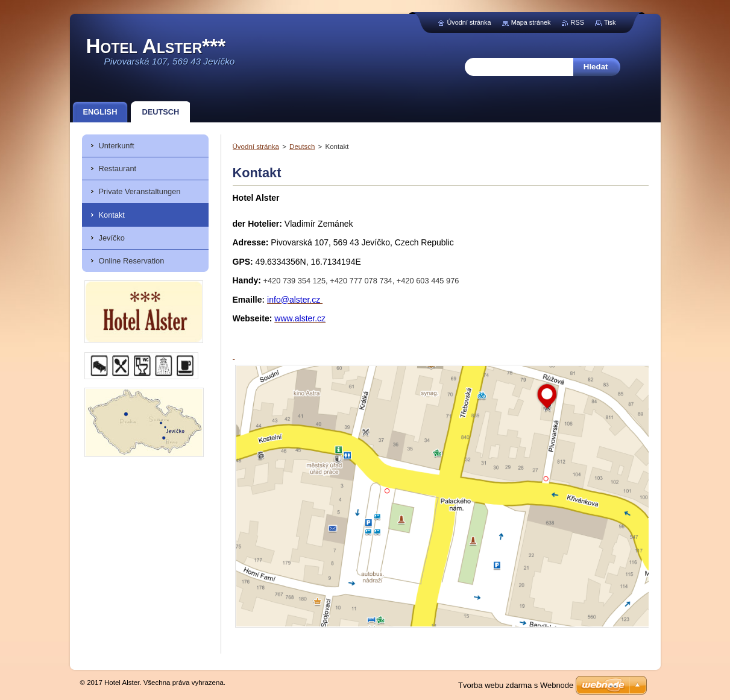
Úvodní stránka (256, 147)
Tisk (610, 22)
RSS (577, 22)
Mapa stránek (531, 22)
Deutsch (302, 147)
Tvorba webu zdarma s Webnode (516, 685)
